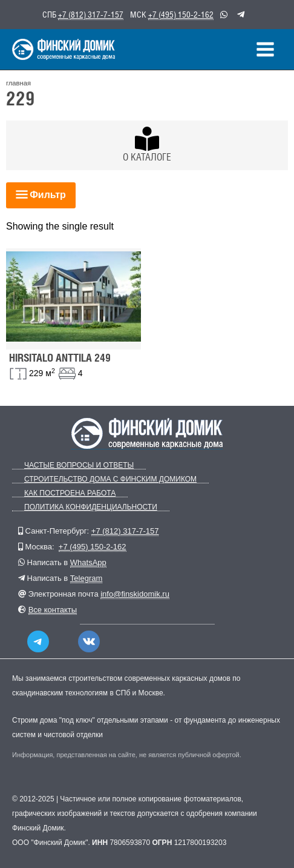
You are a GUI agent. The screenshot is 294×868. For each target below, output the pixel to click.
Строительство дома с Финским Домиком (110, 479)
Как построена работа (70, 493)
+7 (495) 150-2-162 (181, 15)
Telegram (86, 578)
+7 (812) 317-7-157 (91, 15)
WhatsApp (88, 562)
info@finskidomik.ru (135, 594)
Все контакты (53, 610)
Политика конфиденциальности (91, 507)
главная (18, 83)
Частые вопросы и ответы (79, 465)
